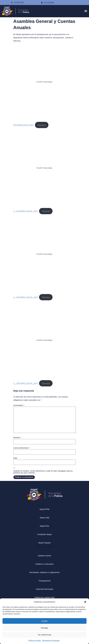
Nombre (17, 437)
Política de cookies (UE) (44, 597)
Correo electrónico (22, 448)
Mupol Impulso (45, 543)
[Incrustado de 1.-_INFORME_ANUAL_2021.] (45, 168)
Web (15, 458)
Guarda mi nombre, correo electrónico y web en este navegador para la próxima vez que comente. (43, 472)
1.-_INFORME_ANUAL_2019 (26, 383)
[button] (85, 602)
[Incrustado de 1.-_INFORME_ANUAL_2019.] (45, 340)
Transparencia (44, 581)
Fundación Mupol (44, 534)
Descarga (42, 125)
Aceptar (45, 621)
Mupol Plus (44, 526)
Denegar (45, 628)
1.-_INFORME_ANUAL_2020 (26, 297)
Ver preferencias (44, 635)
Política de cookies (35, 641)
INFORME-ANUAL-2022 (24, 125)
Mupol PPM (45, 509)
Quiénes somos (44, 556)
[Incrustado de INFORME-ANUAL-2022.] (45, 82)
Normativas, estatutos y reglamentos (44, 572)
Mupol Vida (44, 518)
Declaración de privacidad (51, 641)
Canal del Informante (44, 589)
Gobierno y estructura (44, 564)
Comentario (19, 405)
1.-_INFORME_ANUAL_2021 (26, 211)
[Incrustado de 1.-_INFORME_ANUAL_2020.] (45, 254)
